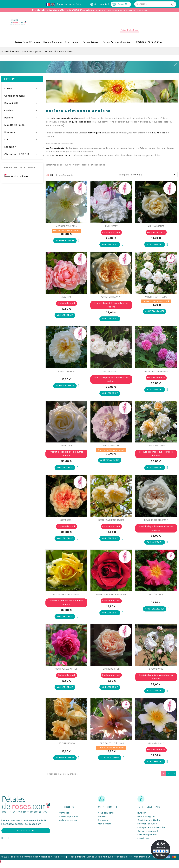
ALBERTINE (66, 299)
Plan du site (143, 843)
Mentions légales (146, 821)
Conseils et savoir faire (69, 4)
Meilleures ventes (68, 825)
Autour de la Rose (129, 32)
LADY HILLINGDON (66, 747)
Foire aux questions (148, 839)
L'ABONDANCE (156, 673)
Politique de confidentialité (152, 832)
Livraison (142, 817)
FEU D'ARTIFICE (156, 598)
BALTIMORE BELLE (111, 374)
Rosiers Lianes (72, 44)
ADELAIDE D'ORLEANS (66, 228)
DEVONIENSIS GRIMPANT (156, 523)
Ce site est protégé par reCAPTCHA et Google (78, 861)
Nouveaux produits (68, 821)
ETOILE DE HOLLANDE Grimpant (111, 598)
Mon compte (105, 828)
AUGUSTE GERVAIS (66, 374)
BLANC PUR (66, 449)
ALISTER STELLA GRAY (111, 299)
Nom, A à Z (154, 177)
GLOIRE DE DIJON (111, 673)
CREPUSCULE (66, 523)
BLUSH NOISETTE (111, 449)
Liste (52, 177)
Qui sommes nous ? (148, 836)
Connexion (104, 825)
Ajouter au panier (65, 243)
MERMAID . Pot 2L (156, 747)
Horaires (102, 821)
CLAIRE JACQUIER (156, 449)
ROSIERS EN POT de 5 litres (149, 44)
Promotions (65, 817)
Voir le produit (110, 247)
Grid (47, 177)
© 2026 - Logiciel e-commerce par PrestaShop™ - (28, 861)
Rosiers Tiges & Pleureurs (27, 44)
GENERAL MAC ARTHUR (66, 673)
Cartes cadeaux (20, 178)
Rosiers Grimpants (53, 44)
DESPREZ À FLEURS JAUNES (111, 523)
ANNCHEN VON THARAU (156, 299)
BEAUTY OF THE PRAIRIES (156, 374)
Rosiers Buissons (91, 44)
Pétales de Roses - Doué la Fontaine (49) (24, 825)
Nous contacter (26, 835)
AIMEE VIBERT (111, 228)
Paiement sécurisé (147, 828)
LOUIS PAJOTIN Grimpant (111, 747)
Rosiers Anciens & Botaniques (118, 44)
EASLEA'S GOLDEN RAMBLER (66, 598)
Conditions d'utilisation (149, 825)
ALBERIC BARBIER (156, 228)
